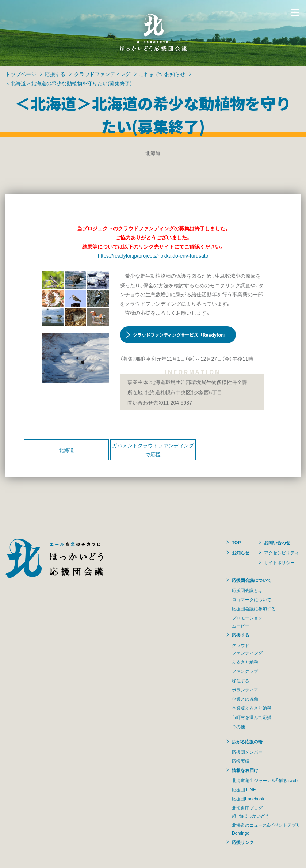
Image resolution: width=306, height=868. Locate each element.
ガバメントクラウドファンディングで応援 (153, 450)
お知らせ (241, 553)
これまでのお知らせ (162, 74)
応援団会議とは (247, 590)
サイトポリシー (279, 562)
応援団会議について (252, 580)
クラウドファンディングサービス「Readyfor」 (180, 335)
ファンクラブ (245, 671)
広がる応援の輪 (247, 742)
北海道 (66, 450)
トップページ (21, 74)
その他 (238, 727)
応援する (55, 74)
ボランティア (245, 690)
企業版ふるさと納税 (252, 708)
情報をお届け (245, 770)
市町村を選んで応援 (252, 717)
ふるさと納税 (245, 662)
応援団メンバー (247, 752)
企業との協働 (245, 699)
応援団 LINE (244, 789)
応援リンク (243, 842)
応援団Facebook (248, 799)
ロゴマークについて (252, 599)
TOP (236, 542)
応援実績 (241, 761)
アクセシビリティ (282, 553)
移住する (241, 681)
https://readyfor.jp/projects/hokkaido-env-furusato (153, 255)
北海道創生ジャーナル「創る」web (265, 780)
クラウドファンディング (102, 74)
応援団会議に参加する (254, 609)
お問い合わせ (277, 542)
